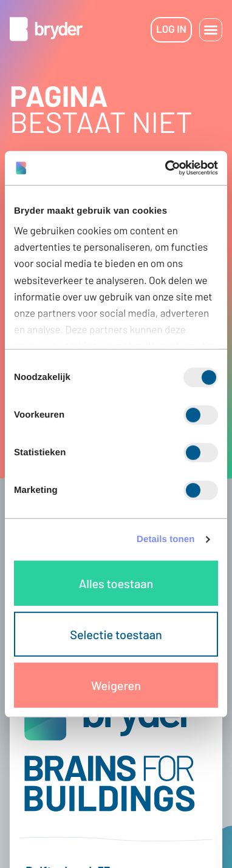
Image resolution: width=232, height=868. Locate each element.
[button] (211, 30)
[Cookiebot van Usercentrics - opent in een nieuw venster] (166, 168)
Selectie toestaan (116, 634)
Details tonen (165, 539)
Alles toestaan (116, 583)
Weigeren (116, 685)
